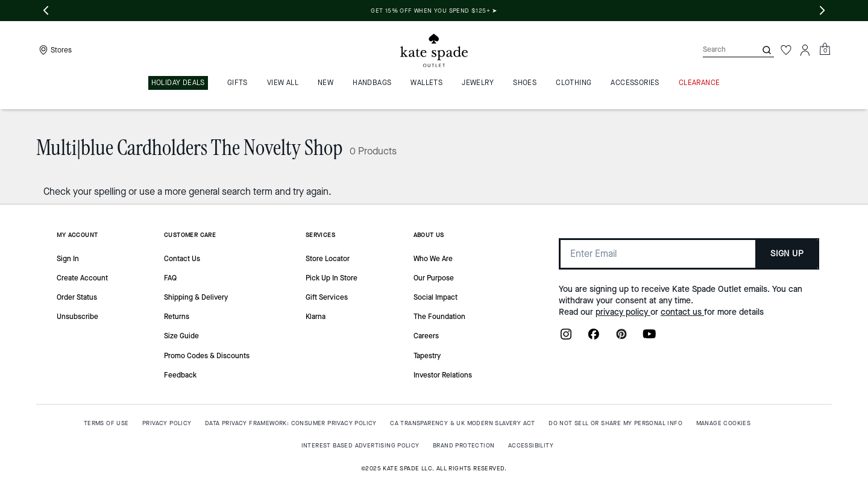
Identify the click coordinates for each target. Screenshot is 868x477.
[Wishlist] (786, 50)
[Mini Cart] (825, 49)
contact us (682, 312)
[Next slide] (822, 11)
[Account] (805, 50)
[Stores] (54, 50)
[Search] (720, 50)
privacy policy (623, 312)
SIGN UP (787, 254)
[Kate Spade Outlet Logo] (434, 50)
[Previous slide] (46, 11)
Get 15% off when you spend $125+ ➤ (549, 11)
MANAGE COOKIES (724, 423)
